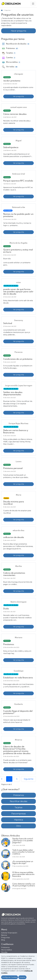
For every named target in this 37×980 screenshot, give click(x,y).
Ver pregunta (18, 96)
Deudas (4, 952)
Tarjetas (18, 807)
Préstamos (19, 795)
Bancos (4, 935)
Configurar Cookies (10, 977)
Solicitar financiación (9, 933)
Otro (18, 826)
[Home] (2, 10)
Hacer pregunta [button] (18, 31)
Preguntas (5, 938)
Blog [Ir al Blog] (3, 940)
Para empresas (19, 814)
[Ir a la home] (11, 4)
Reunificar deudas (19, 801)
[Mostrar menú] (33, 4)
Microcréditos (7, 950)
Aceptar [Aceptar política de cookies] (22, 977)
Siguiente (29, 779)
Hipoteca (19, 820)
